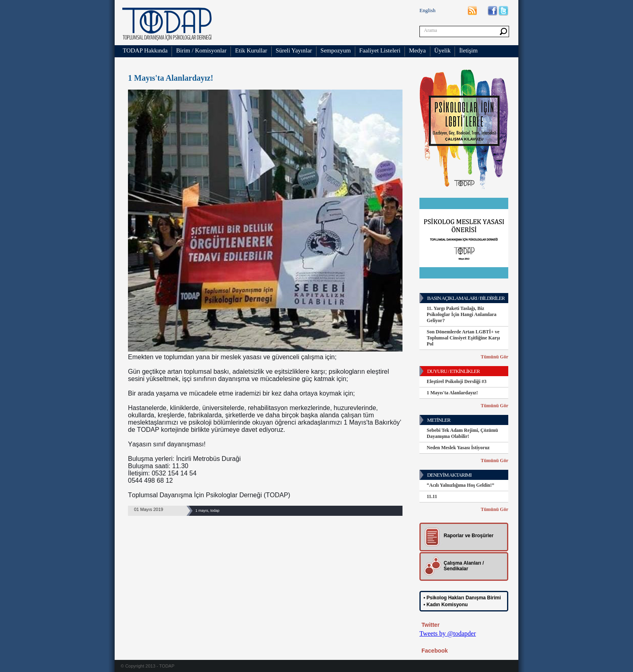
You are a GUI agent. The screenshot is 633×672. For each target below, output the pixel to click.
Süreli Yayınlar (294, 50)
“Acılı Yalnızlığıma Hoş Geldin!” (460, 485)
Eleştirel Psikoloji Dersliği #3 (457, 381)
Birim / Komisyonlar (201, 50)
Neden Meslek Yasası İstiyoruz (458, 448)
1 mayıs (202, 511)
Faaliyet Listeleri (380, 50)
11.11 (432, 496)
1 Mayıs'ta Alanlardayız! (452, 393)
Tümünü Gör (495, 357)
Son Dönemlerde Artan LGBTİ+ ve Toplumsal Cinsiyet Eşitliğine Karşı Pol (463, 338)
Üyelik (443, 50)
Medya (417, 50)
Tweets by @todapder (448, 633)
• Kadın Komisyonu (446, 605)
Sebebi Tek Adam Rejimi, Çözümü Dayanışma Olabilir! (462, 433)
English (428, 10)
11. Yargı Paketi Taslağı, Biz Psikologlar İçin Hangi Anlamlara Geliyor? (462, 314)
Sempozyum (336, 50)
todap (215, 511)
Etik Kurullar (251, 50)
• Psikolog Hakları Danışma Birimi (462, 598)
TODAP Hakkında (145, 50)
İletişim (468, 50)
